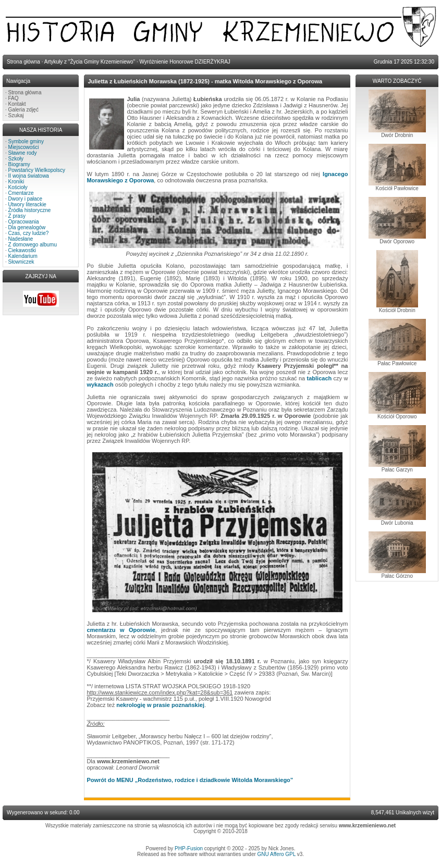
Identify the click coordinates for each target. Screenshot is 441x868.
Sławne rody (23, 153)
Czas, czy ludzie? (29, 233)
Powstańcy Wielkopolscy (37, 170)
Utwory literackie (27, 204)
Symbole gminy (26, 141)
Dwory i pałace (26, 199)
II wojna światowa (29, 176)
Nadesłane (21, 239)
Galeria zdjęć (23, 110)
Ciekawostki (22, 250)
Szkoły (16, 159)
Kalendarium (23, 256)
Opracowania (24, 222)
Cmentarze (21, 193)
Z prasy (17, 216)
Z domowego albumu (33, 245)
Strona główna (25, 92)
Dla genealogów (27, 227)
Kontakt (17, 104)
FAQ (14, 98)
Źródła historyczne (30, 210)
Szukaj (16, 115)
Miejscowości (24, 147)
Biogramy (19, 164)
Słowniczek (21, 262)
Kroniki (16, 182)
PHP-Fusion (189, 848)
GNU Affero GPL (277, 854)
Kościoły (18, 187)
